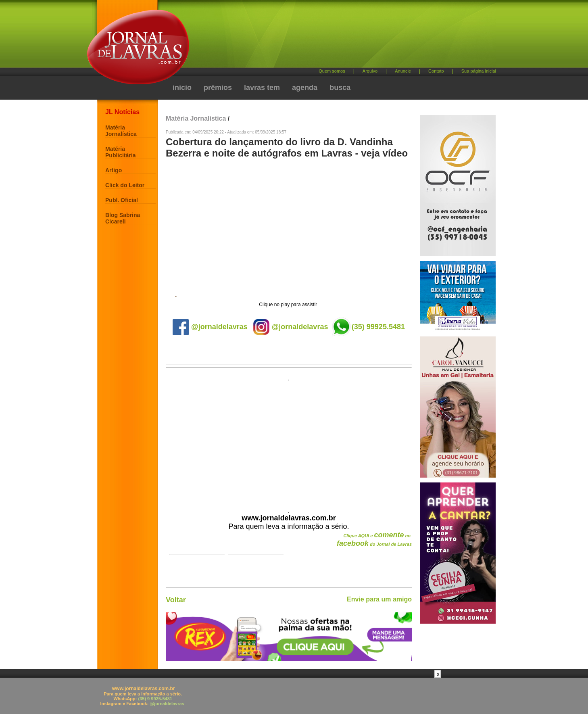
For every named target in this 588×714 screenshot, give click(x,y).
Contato (436, 71)
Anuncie (403, 71)
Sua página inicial (479, 71)
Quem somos (332, 71)
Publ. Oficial (122, 200)
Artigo (114, 170)
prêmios (218, 88)
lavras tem (262, 88)
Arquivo (370, 71)
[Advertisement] (336, 37)
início (182, 88)
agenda (305, 88)
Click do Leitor (125, 185)
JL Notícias (122, 112)
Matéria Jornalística (121, 131)
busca (340, 88)
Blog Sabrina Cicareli (123, 218)
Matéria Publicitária (120, 152)
